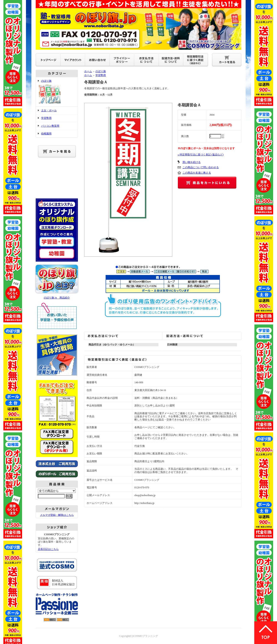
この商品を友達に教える (197, 173)
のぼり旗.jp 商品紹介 (57, 298)
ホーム (88, 71)
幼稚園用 (46, 134)
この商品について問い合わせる (201, 167)
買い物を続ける (192, 162)
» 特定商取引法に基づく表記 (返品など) (201, 155)
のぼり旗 (57, 92)
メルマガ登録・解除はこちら (57, 515)
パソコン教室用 (50, 126)
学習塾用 (46, 118)
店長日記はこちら (48, 549)
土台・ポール (49, 110)
